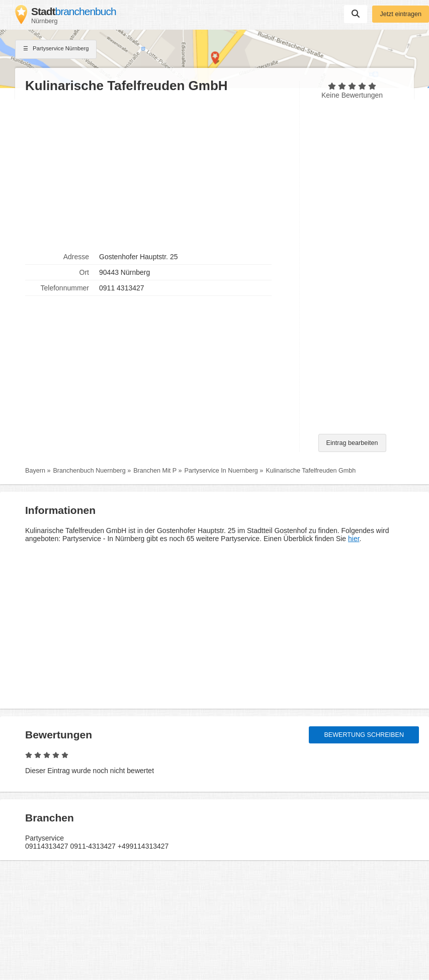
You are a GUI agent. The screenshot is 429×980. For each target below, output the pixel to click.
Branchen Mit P (155, 471)
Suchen (356, 14)
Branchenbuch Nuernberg (89, 471)
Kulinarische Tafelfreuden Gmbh (311, 471)
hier (354, 539)
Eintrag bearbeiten (352, 443)
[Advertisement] (157, 172)
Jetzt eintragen (401, 14)
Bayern (35, 471)
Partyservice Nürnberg (56, 49)
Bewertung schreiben (364, 735)
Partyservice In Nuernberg (221, 471)
